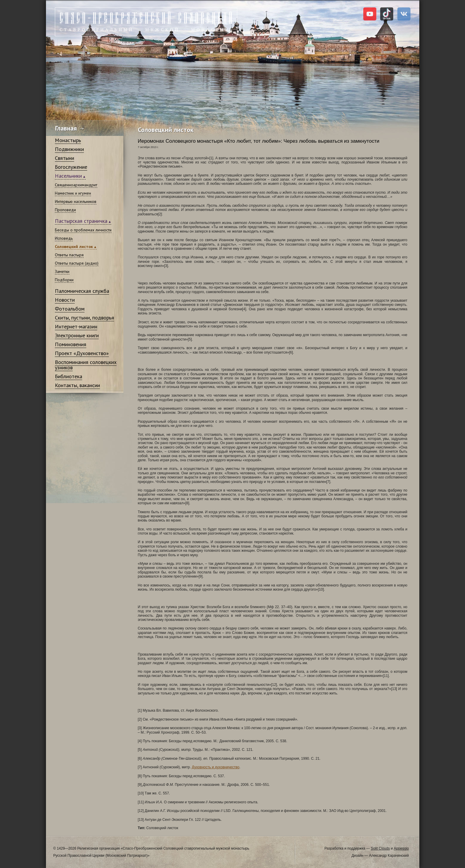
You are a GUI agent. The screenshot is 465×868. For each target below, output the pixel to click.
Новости (65, 300)
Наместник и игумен (73, 193)
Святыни (65, 158)
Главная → (70, 128)
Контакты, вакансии (77, 385)
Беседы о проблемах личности (83, 230)
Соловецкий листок (74, 247)
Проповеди (65, 210)
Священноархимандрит (76, 185)
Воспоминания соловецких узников (86, 365)
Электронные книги (77, 335)
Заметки (62, 271)
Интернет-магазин (76, 326)
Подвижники (69, 149)
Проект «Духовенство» (82, 353)
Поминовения (71, 344)
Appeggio (401, 848)
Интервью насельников (76, 201)
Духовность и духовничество (216, 767)
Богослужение (71, 167)
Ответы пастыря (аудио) (77, 263)
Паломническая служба (82, 291)
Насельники (68, 176)
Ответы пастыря (69, 255)
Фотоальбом (70, 309)
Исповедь (64, 238)
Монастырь (68, 140)
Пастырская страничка (81, 221)
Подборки (64, 280)
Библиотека (69, 376)
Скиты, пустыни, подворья (85, 318)
